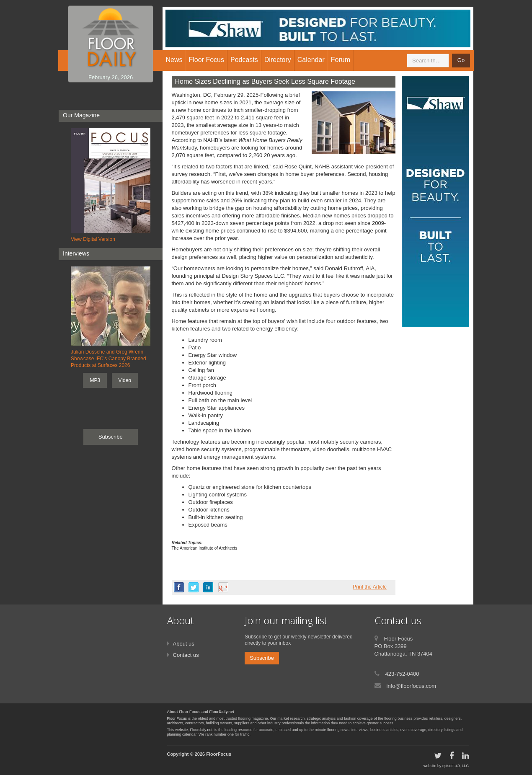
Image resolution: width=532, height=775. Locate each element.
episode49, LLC (456, 766)
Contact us (186, 655)
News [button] (174, 60)
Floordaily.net (201, 730)
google (223, 587)
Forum (341, 60)
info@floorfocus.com (412, 686)
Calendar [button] (311, 60)
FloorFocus (219, 754)
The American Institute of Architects (205, 548)
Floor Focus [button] (207, 60)
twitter (194, 587)
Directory (278, 60)
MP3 (95, 380)
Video (125, 380)
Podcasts (244, 60)
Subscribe (111, 437)
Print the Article (370, 587)
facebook (179, 587)
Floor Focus (177, 718)
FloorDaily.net (222, 712)
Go (461, 60)
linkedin (208, 587)
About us (184, 644)
